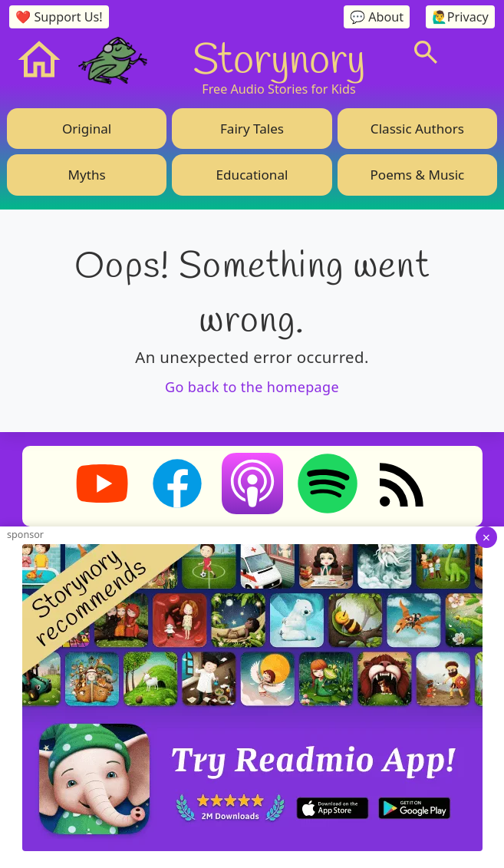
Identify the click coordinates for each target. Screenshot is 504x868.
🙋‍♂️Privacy (460, 17)
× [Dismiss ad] (486, 537)
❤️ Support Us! (59, 17)
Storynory (279, 58)
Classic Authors (417, 129)
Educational (252, 175)
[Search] (426, 52)
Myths (87, 175)
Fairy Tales (252, 129)
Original (87, 129)
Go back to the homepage (252, 387)
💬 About (377, 17)
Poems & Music (417, 175)
